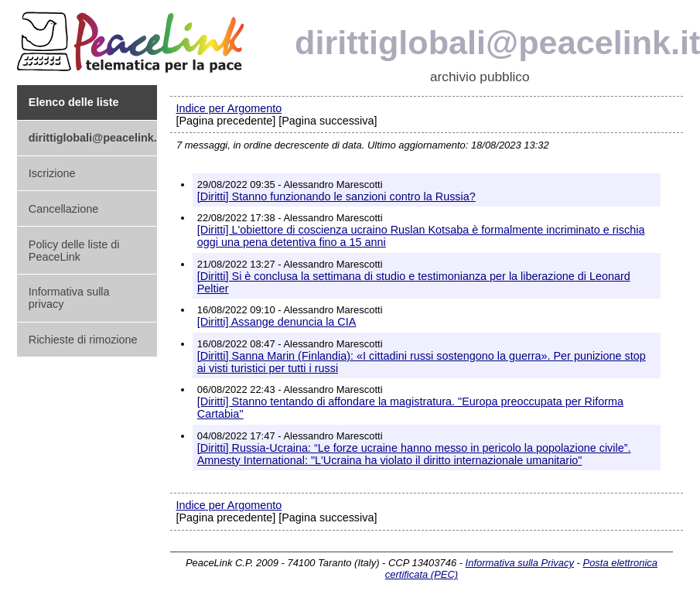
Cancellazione (63, 209)
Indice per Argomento (229, 108)
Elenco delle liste (74, 102)
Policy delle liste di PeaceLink (74, 251)
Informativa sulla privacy (69, 298)
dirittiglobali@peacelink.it (93, 138)
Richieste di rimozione (83, 340)
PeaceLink (133, 38)
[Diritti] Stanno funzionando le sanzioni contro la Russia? (336, 196)
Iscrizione (52, 173)
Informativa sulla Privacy (520, 563)
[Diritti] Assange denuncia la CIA (277, 322)
